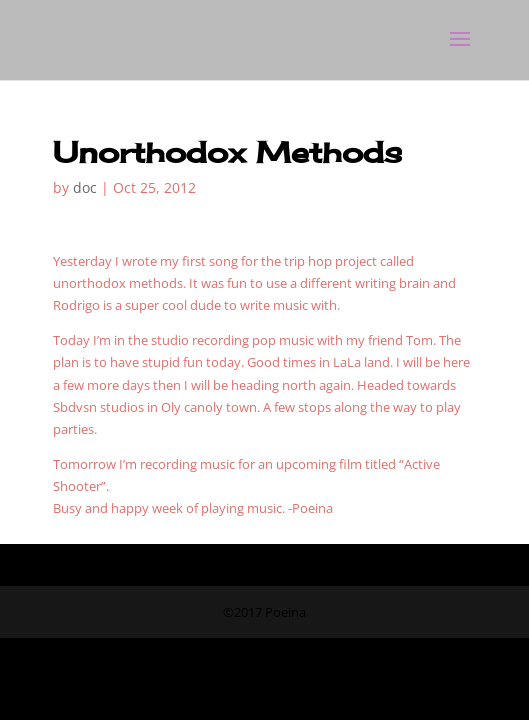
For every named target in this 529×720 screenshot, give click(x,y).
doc (85, 187)
